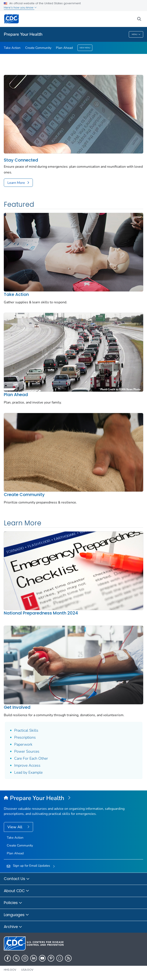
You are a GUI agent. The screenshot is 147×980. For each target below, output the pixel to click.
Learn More (16, 183)
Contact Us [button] (17, 879)
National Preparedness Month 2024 (41, 613)
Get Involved (17, 707)
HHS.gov (10, 970)
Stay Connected (21, 160)
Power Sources (27, 751)
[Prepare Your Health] (73, 798)
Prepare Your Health (23, 34)
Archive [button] (13, 927)
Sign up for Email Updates (31, 866)
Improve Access (27, 765)
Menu (136, 34)
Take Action (12, 48)
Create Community (38, 48)
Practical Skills (26, 730)
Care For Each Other (31, 758)
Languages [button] (16, 915)
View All (15, 827)
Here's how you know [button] (20, 8)
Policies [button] (13, 903)
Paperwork (23, 744)
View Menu (85, 48)
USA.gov (27, 970)
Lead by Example (28, 772)
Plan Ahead (64, 48)
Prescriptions (25, 737)
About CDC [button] (17, 891)
